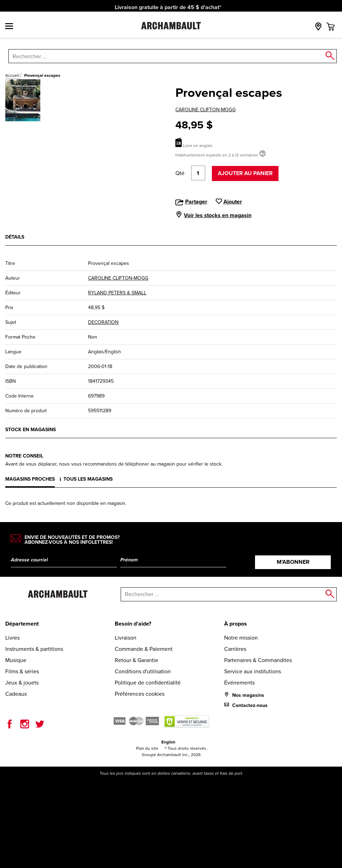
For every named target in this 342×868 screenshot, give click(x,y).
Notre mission (241, 638)
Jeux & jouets (22, 683)
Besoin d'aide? (133, 624)
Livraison (126, 638)
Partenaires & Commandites (258, 660)
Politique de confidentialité (148, 683)
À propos (236, 624)
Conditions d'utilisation (143, 671)
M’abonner (293, 562)
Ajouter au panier (245, 173)
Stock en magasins (31, 430)
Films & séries (22, 671)
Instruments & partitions (34, 649)
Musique (16, 660)
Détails (15, 237)
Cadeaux (16, 694)
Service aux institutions (253, 671)
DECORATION (103, 322)
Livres (12, 638)
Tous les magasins (88, 479)
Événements (239, 683)
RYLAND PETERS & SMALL (117, 293)
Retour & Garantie (136, 660)
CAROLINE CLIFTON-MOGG (206, 110)
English (168, 742)
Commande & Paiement (144, 649)
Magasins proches (30, 479)
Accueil (12, 75)
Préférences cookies (140, 694)
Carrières (235, 649)
